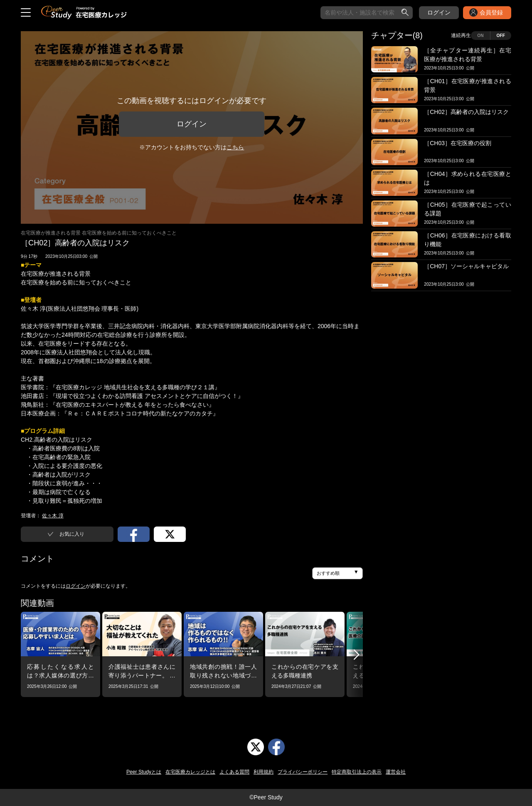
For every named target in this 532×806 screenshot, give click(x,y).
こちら (235, 147)
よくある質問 (234, 772)
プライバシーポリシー (303, 772)
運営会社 (396, 772)
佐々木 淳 (53, 516)
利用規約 (264, 772)
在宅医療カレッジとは (190, 772)
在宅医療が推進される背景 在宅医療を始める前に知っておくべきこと (99, 233)
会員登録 (491, 12)
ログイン (439, 12)
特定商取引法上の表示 (357, 772)
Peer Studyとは (144, 772)
